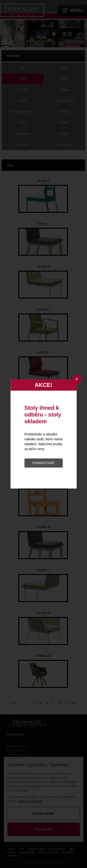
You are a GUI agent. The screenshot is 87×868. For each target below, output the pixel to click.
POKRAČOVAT (43, 463)
